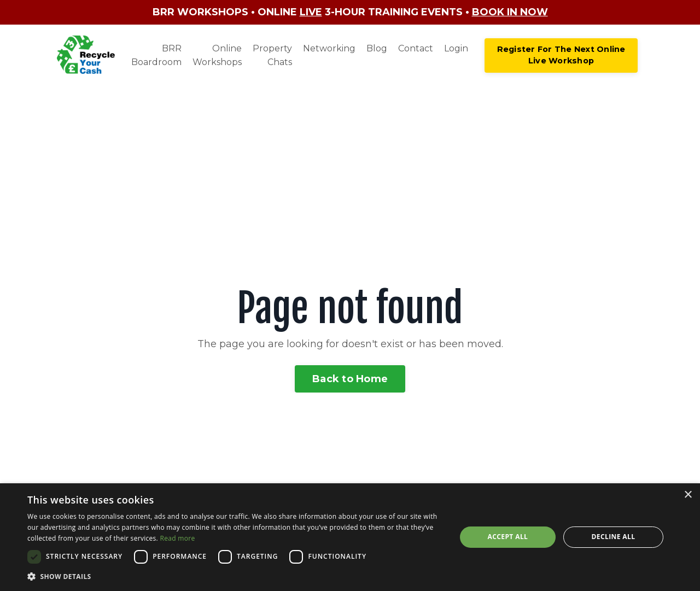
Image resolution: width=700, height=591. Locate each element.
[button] (235, 576)
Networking (329, 48)
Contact (416, 48)
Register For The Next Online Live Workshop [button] (561, 55)
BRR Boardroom (156, 55)
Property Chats (272, 55)
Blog (377, 48)
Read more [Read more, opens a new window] (177, 538)
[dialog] (350, 537)
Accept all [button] (508, 537)
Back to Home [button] (350, 379)
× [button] (688, 495)
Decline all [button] (614, 537)
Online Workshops (217, 55)
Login (456, 48)
